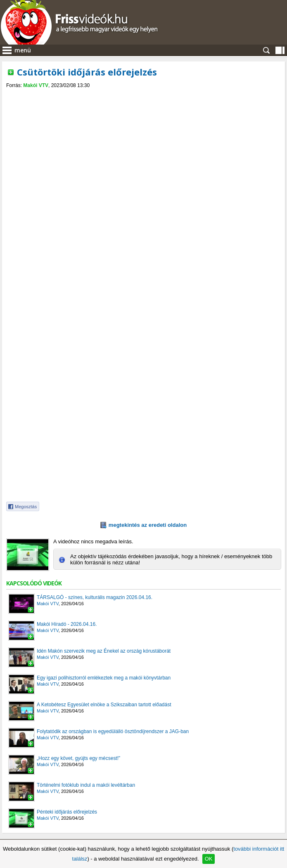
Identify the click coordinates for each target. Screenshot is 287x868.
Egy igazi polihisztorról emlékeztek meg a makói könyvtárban (104, 678)
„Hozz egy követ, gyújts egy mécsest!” (78, 758)
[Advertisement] (144, 150)
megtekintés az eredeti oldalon (148, 525)
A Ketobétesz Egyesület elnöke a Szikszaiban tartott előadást (104, 705)
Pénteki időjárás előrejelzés (67, 812)
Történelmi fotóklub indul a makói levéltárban (86, 785)
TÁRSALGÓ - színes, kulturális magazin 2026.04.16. (95, 597)
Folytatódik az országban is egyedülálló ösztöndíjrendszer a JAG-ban (113, 731)
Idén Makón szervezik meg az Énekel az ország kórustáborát (104, 651)
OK (209, 859)
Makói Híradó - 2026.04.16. (67, 624)
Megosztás (26, 507)
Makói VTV (36, 85)
